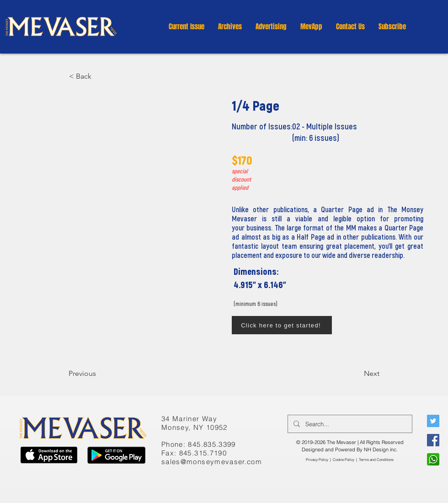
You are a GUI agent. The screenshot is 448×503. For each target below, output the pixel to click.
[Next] (357, 374)
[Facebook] (433, 440)
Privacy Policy (317, 460)
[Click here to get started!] (282, 325)
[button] (230, 27)
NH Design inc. (381, 449)
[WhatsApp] (433, 459)
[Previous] (99, 374)
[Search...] (349, 424)
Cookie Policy (344, 460)
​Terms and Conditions (376, 460)
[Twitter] (433, 421)
